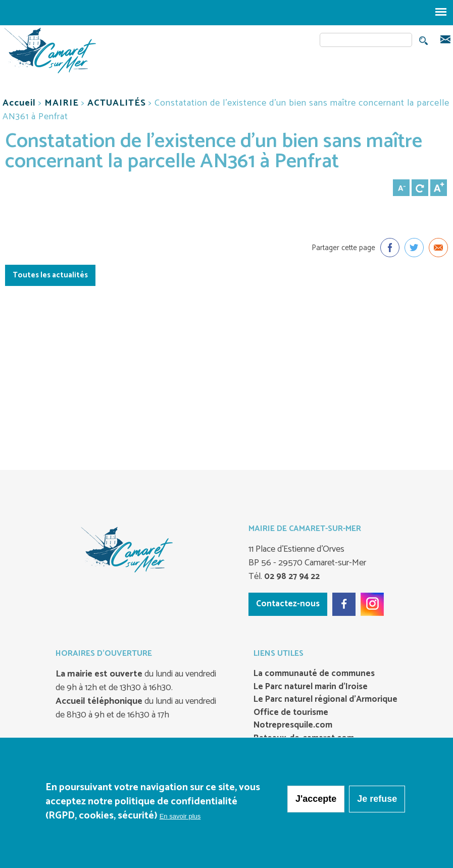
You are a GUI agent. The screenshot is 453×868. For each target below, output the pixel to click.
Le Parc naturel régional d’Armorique (325, 700)
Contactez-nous (288, 604)
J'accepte (316, 799)
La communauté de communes (314, 674)
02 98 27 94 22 (291, 576)
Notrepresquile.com (293, 726)
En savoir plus (180, 816)
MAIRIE (62, 103)
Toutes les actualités (50, 275)
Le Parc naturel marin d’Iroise (311, 687)
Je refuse (377, 799)
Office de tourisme (291, 713)
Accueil (19, 103)
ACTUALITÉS (117, 103)
